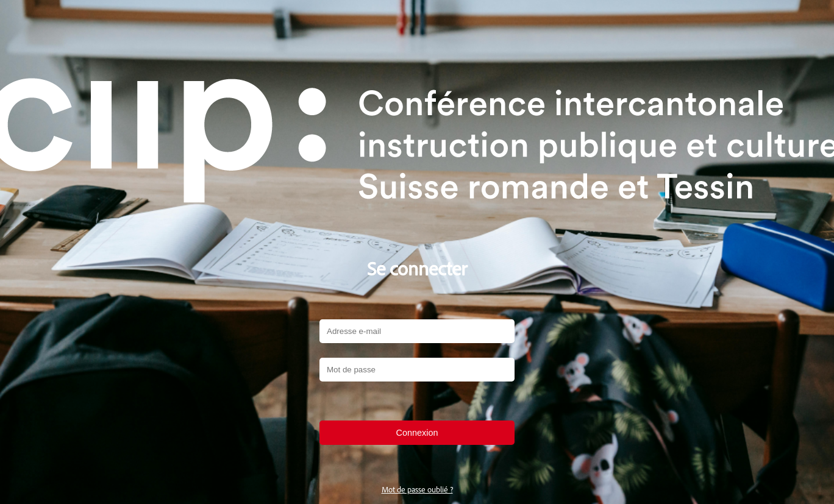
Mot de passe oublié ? (417, 489)
